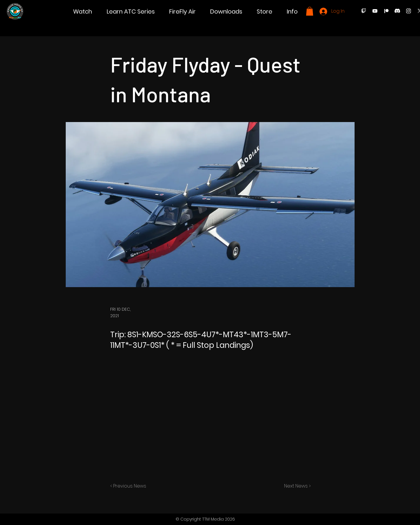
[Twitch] (364, 11)
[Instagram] (409, 11)
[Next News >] (296, 486)
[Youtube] (375, 11)
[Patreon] (386, 11)
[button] (83, 12)
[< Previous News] (130, 486)
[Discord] (397, 11)
